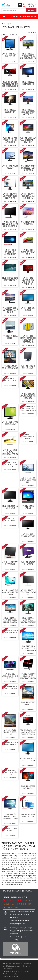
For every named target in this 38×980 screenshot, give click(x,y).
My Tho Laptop (6, 24)
